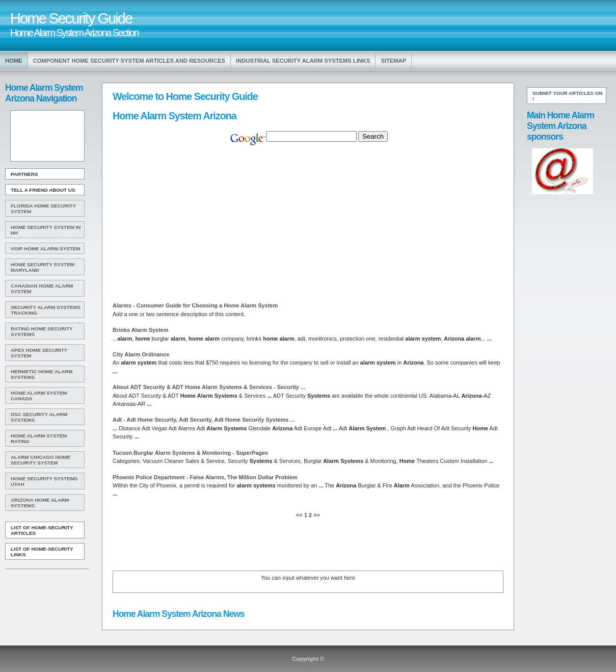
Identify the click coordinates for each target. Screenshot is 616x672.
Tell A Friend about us (43, 190)
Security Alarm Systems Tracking (46, 310)
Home (14, 61)
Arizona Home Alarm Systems (40, 503)
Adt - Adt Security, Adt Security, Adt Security (204, 420)
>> (316, 515)
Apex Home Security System (39, 353)
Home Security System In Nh (46, 230)
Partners (24, 174)
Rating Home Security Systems (42, 331)
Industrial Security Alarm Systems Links (303, 61)
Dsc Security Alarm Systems (39, 417)
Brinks (141, 330)
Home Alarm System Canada (39, 396)
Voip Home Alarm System (46, 249)
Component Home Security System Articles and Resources (129, 61)
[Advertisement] (46, 136)
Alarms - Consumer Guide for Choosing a (195, 305)
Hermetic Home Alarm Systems (42, 374)
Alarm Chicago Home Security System (41, 460)
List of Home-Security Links (42, 552)
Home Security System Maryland (43, 267)
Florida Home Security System (43, 209)
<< (300, 515)
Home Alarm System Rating (39, 438)
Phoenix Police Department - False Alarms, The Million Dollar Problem (205, 477)
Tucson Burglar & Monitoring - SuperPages (190, 453)
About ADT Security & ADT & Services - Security (209, 387)
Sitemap (393, 61)
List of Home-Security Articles (42, 530)
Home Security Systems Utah (44, 481)
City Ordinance (141, 354)
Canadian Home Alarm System (42, 289)
